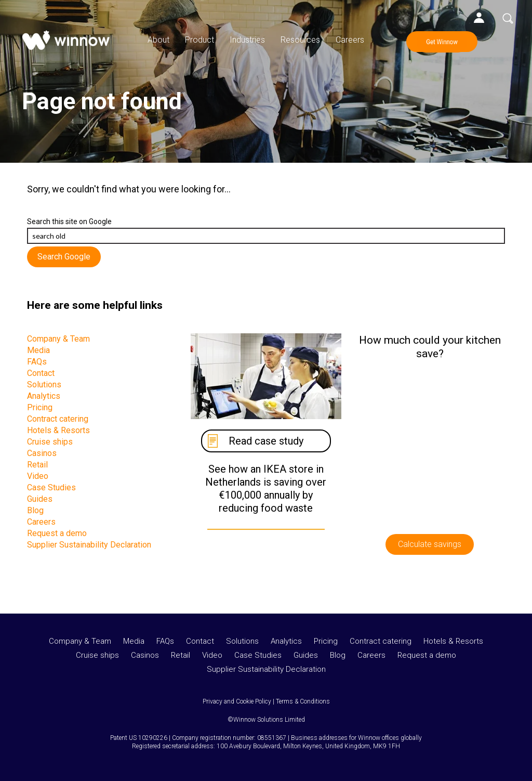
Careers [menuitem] (350, 40)
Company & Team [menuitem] (58, 339)
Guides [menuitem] (40, 499)
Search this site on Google (69, 222)
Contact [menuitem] (41, 373)
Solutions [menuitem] (44, 385)
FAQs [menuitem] (37, 362)
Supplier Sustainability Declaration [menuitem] (89, 545)
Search (508, 18)
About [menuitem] (158, 40)
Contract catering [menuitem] (58, 419)
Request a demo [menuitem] (57, 533)
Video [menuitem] (38, 476)
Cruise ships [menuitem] (50, 442)
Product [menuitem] (199, 40)
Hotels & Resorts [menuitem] (58, 430)
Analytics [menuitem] (44, 396)
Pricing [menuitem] (40, 407)
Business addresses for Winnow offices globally (356, 738)
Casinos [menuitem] (42, 453)
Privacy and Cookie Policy (237, 701)
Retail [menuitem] (37, 465)
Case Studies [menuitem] (51, 487)
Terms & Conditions (303, 701)
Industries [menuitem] (247, 40)
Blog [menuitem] (35, 510)
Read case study (266, 441)
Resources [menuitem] (300, 40)
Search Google (64, 257)
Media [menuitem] (38, 350)
